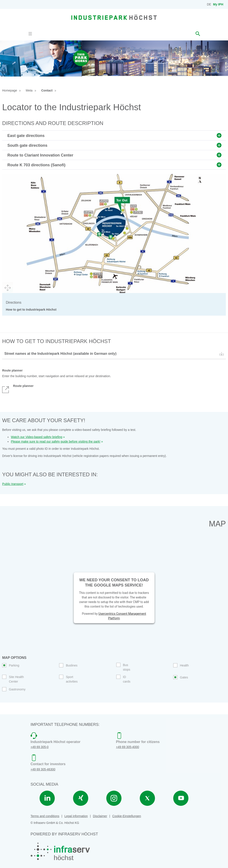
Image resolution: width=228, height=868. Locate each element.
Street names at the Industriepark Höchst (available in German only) (115, 354)
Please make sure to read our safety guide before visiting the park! (56, 441)
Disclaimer (100, 816)
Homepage (10, 90)
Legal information (76, 816)
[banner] (114, 17)
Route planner (18, 388)
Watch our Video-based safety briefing (37, 437)
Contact (47, 90)
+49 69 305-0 (40, 747)
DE (209, 4)
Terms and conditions (45, 816)
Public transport (13, 484)
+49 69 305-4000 (128, 747)
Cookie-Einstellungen (126, 816)
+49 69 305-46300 (43, 769)
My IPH (218, 4)
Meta (29, 90)
